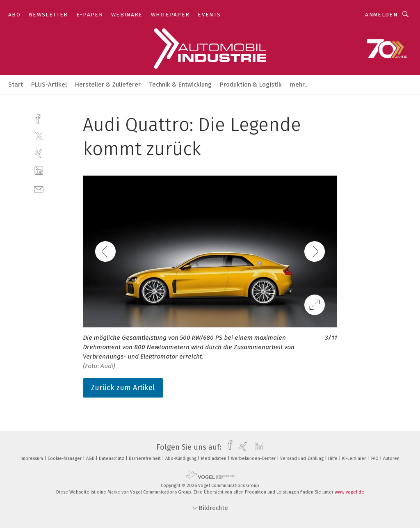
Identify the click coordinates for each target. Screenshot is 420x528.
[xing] (39, 153)
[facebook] (39, 118)
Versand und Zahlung (302, 458)
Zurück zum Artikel (123, 388)
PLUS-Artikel (49, 85)
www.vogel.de (349, 492)
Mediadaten (214, 458)
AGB (91, 458)
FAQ (375, 458)
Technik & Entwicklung (180, 85)
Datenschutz (112, 458)
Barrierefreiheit (145, 458)
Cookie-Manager (65, 458)
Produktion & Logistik (251, 85)
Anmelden (381, 15)
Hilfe (333, 458)
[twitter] (39, 136)
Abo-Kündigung (181, 458)
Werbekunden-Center (254, 458)
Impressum (32, 458)
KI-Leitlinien (355, 458)
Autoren (391, 458)
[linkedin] (39, 171)
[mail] (39, 189)
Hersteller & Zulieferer (108, 85)
